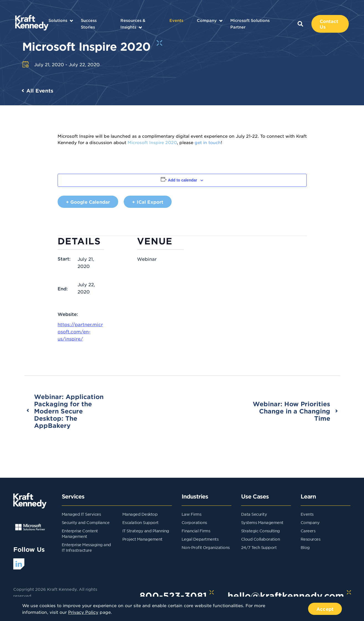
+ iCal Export (148, 202)
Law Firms (192, 514)
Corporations (194, 522)
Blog (305, 547)
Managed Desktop (140, 514)
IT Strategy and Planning (146, 531)
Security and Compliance (86, 522)
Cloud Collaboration (261, 539)
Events (176, 20)
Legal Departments (200, 539)
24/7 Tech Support (259, 547)
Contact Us (329, 24)
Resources (311, 539)
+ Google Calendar (88, 202)
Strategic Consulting (260, 531)
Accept (325, 609)
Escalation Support (140, 522)
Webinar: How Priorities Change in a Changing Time (291, 411)
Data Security (254, 514)
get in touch (208, 142)
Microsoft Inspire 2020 (152, 142)
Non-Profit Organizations (206, 547)
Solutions (58, 20)
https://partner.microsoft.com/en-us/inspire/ (80, 331)
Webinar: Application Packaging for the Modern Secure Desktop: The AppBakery (69, 411)
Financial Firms (196, 531)
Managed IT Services (81, 514)
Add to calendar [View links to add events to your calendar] (182, 180)
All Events (40, 91)
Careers (308, 531)
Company (207, 20)
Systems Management (262, 522)
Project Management (142, 539)
